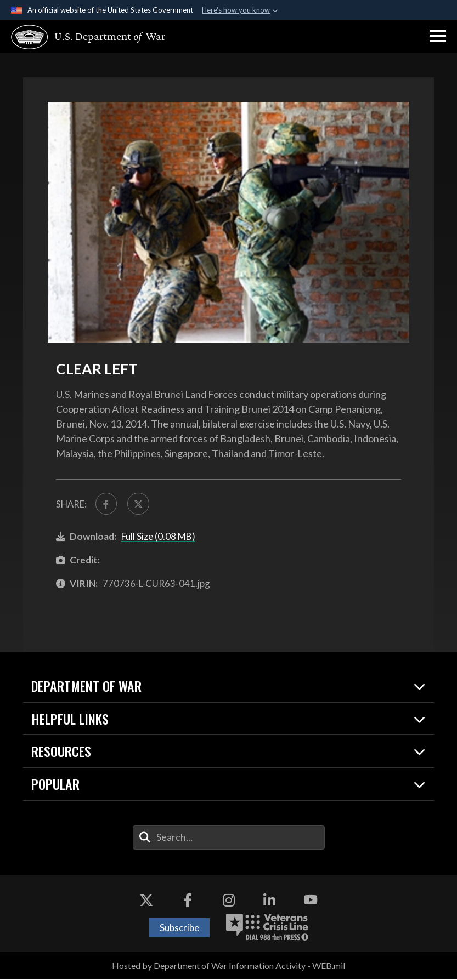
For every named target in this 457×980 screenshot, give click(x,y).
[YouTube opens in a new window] (311, 901)
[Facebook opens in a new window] (188, 901)
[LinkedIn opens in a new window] (269, 901)
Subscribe (179, 928)
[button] (438, 36)
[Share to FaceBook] (107, 504)
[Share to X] (140, 504)
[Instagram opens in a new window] (229, 901)
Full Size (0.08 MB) (158, 537)
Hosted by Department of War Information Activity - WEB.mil (228, 967)
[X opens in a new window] (146, 901)
